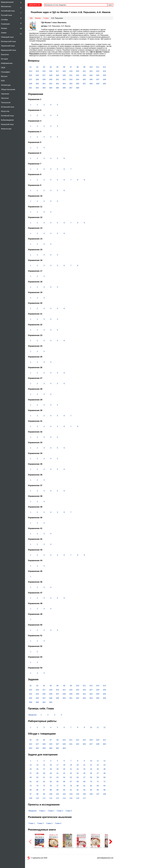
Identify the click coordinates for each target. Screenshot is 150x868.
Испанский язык (8, 107)
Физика (4, 28)
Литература (6, 85)
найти (110, 5)
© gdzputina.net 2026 (37, 858)
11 (21, 34)
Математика (6, 6)
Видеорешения (7, 2)
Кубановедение (7, 120)
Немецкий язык (7, 37)
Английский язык (8, 11)
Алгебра (4, 20)
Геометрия (5, 24)
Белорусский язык (8, 41)
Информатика (7, 63)
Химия (4, 33)
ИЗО (3, 81)
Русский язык (6, 15)
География (5, 72)
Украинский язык (8, 46)
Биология (5, 55)
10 (21, 29)
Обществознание (8, 89)
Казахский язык (7, 124)
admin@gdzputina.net (105, 858)
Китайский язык (7, 116)
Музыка (4, 76)
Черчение (5, 94)
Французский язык (8, 50)
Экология (5, 98)
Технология (6, 103)
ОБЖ (3, 68)
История (4, 59)
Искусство (5, 111)
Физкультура (6, 129)
